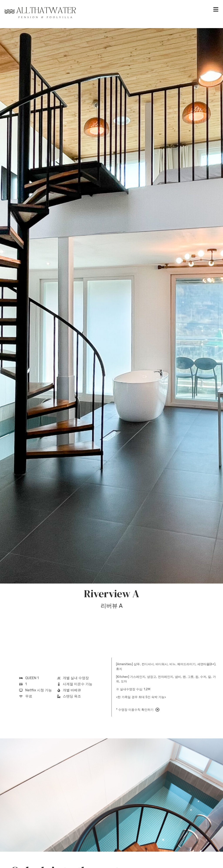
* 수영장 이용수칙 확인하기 (135, 710)
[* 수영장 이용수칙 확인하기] (157, 710)
